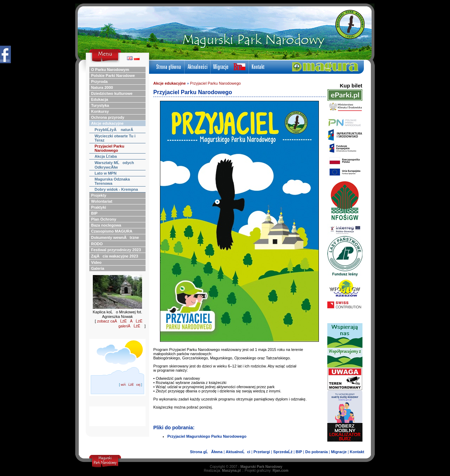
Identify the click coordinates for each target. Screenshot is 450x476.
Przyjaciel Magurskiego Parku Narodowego (207, 436)
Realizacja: (222, 471)
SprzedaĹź (283, 452)
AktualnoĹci (238, 452)
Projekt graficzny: (267, 471)
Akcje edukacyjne (169, 83)
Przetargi (262, 452)
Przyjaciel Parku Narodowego (216, 83)
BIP (299, 452)
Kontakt (357, 452)
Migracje (339, 452)
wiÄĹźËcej (130, 385)
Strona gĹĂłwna (206, 452)
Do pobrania (316, 452)
